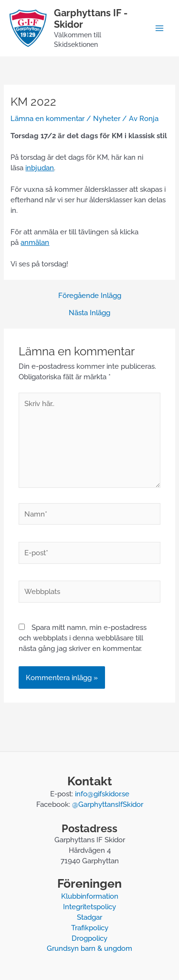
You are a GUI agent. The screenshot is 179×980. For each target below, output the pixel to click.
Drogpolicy (89, 938)
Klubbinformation (90, 896)
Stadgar (89, 917)
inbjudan (40, 168)
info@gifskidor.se (102, 794)
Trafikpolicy (90, 928)
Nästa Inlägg (89, 313)
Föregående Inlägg (90, 296)
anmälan (35, 242)
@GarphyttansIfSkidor (108, 804)
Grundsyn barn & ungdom (89, 948)
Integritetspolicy (89, 907)
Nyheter (107, 118)
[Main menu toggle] (159, 28)
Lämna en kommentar (47, 118)
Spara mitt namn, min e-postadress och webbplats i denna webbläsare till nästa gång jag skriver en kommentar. (83, 638)
